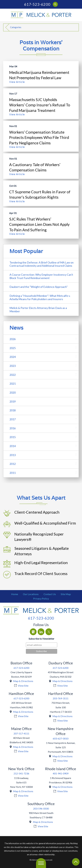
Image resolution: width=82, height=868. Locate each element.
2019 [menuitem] (13, 401)
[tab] (76, 339)
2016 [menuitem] (13, 428)
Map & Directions (23, 681)
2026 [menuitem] (13, 339)
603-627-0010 (61, 738)
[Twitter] (49, 632)
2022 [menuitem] (13, 375)
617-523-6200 (37, 4)
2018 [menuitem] (13, 410)
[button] (41, 863)
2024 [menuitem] (13, 357)
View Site (23, 686)
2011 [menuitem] (13, 473)
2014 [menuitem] (13, 446)
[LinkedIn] (41, 632)
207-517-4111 (21, 733)
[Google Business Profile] (33, 632)
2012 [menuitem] (13, 464)
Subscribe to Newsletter (41, 639)
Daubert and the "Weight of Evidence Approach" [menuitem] (39, 287)
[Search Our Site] (55, 4)
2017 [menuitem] (13, 419)
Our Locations (31, 594)
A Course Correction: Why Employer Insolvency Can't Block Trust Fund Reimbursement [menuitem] (41, 276)
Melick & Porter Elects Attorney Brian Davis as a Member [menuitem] (38, 310)
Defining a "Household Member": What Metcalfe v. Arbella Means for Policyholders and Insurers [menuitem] (40, 297)
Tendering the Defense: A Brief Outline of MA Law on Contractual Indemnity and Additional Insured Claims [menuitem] (42, 264)
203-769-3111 (61, 698)
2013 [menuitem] (13, 455)
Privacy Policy (41, 598)
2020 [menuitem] (13, 393)
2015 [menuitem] (13, 437)
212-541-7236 (21, 773)
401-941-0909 (61, 773)
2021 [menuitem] (13, 384)
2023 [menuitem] (13, 366)
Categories (16, 27)
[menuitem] (15, 594)
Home (15, 594)
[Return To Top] (76, 862)
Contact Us (50, 594)
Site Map (66, 594)
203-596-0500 (41, 809)
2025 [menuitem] (13, 348)
